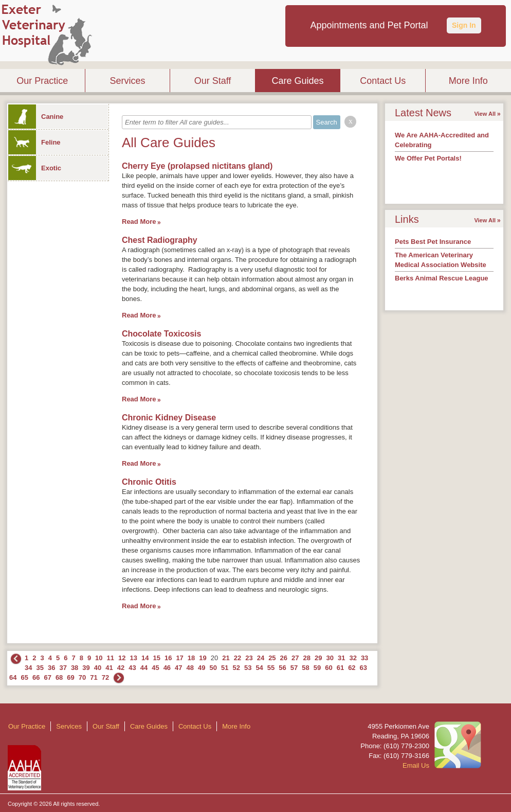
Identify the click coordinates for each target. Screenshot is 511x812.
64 (13, 677)
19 (203, 658)
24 (261, 658)
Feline (34, 142)
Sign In (464, 25)
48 (190, 668)
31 (341, 658)
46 (167, 668)
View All (485, 114)
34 (28, 668)
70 (82, 677)
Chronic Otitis (149, 482)
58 (305, 668)
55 (271, 668)
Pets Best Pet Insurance (433, 242)
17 (179, 658)
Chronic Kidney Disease (169, 418)
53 (248, 668)
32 (353, 658)
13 (134, 658)
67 (47, 677)
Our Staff (213, 81)
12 (122, 658)
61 (340, 668)
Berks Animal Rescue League (442, 278)
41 (109, 668)
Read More (139, 222)
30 (330, 658)
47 (178, 668)
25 (272, 658)
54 (259, 668)
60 (328, 668)
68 (59, 677)
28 (307, 658)
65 (24, 677)
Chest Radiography (160, 240)
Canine (36, 117)
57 (294, 668)
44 (144, 668)
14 (145, 658)
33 (364, 658)
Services (127, 81)
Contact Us (383, 81)
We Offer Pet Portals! (428, 158)
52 (236, 668)
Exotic (35, 168)
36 (51, 668)
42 (121, 668)
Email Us (416, 765)
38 (75, 668)
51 (225, 668)
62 (352, 668)
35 (40, 668)
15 (156, 658)
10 (99, 658)
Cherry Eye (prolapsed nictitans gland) (197, 166)
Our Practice (42, 81)
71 (94, 677)
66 (36, 677)
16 (168, 658)
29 (318, 658)
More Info (468, 81)
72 (105, 677)
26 (284, 658)
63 (363, 668)
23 (249, 658)
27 (295, 658)
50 (213, 668)
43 (132, 668)
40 (98, 668)
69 (70, 677)
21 (226, 658)
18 (191, 658)
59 (317, 668)
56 (282, 668)
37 (63, 668)
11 (111, 658)
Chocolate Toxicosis (161, 334)
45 (155, 668)
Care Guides (298, 81)
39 (86, 668)
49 (202, 668)
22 (238, 658)
